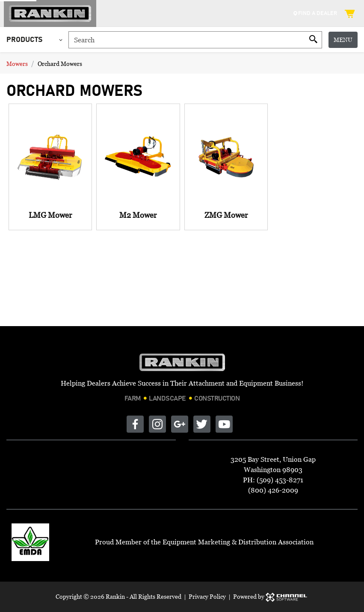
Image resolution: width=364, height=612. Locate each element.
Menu (343, 40)
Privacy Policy (207, 596)
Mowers (17, 64)
